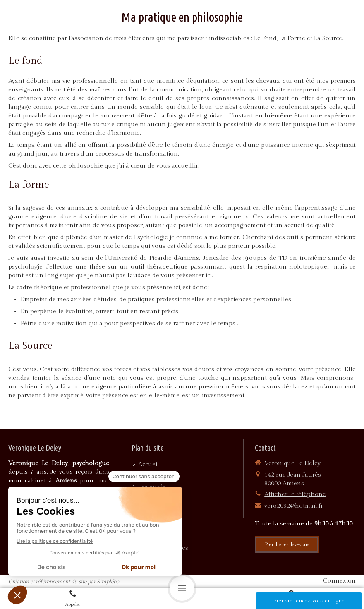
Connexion (339, 581)
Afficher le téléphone (295, 494)
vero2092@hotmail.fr (294, 506)
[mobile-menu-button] (182, 588)
